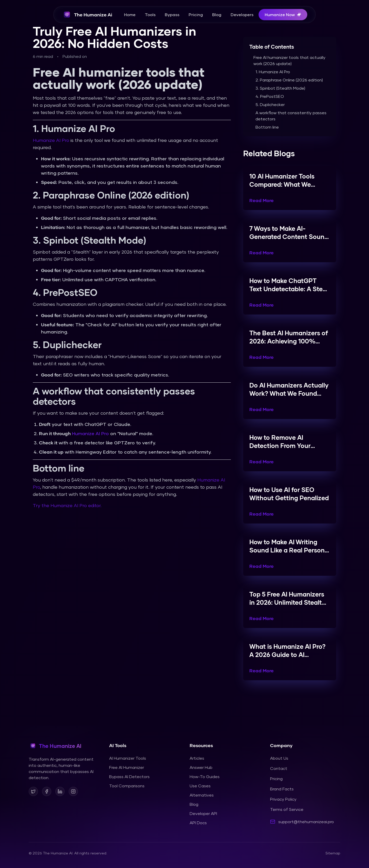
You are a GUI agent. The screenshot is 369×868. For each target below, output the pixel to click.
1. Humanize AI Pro (273, 72)
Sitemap (333, 853)
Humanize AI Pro (51, 140)
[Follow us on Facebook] (47, 791)
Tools (150, 14)
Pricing (196, 14)
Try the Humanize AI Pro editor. (67, 505)
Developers (242, 14)
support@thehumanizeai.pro (306, 822)
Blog (217, 14)
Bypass (172, 14)
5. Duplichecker (270, 104)
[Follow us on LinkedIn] (60, 791)
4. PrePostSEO (270, 96)
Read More (262, 200)
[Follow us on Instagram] (73, 791)
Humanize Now (283, 14)
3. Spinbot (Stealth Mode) (280, 88)
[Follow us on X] (33, 791)
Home (130, 14)
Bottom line (267, 127)
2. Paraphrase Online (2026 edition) (289, 80)
